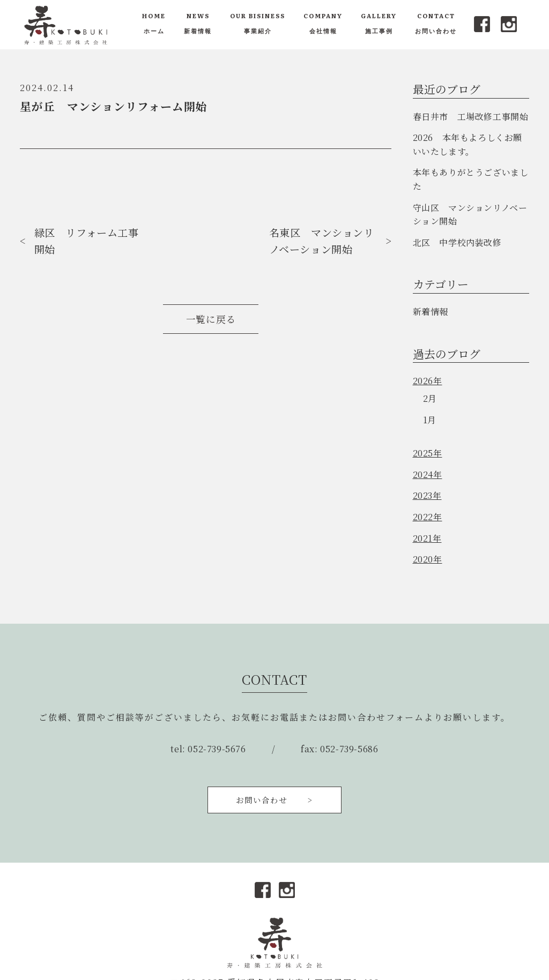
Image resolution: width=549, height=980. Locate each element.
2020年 (428, 559)
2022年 (428, 517)
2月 (430, 398)
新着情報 (431, 312)
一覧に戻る (211, 319)
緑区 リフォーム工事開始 (87, 241)
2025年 (428, 453)
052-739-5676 (217, 749)
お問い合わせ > (274, 800)
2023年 (427, 495)
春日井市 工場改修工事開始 (471, 117)
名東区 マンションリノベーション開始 (322, 241)
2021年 (427, 538)
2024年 (428, 474)
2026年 (428, 381)
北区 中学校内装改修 (457, 242)
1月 (430, 420)
